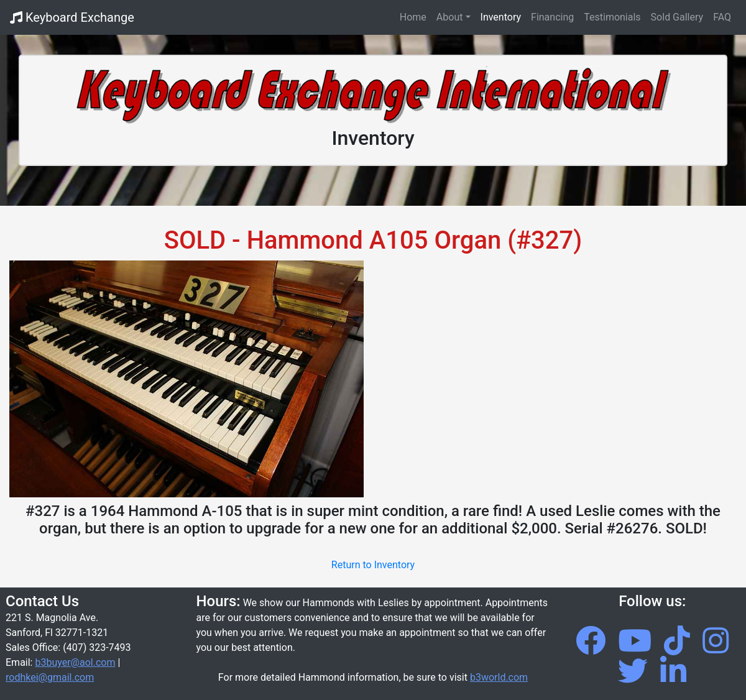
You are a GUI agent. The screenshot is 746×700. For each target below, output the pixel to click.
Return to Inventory (373, 565)
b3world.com (499, 677)
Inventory (501, 17)
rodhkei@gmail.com (50, 677)
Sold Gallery (677, 17)
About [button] (450, 17)
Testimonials (612, 17)
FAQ (722, 17)
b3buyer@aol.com (75, 662)
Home (416, 16)
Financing (552, 17)
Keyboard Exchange (72, 17)
